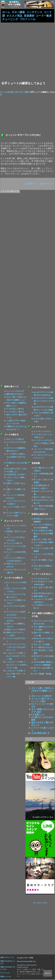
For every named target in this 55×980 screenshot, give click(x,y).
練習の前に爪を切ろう (15, 395)
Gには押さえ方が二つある (17, 469)
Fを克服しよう (12, 472)
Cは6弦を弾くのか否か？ (16, 475)
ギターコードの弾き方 (15, 440)
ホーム (6, 12)
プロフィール (27, 20)
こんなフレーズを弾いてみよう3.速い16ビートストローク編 (16, 674)
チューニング (10, 20)
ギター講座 (18, 12)
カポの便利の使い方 (41, 734)
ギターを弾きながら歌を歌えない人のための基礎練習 (43, 534)
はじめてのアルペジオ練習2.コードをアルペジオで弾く (44, 401)
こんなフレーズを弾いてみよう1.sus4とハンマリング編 (16, 656)
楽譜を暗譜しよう (41, 597)
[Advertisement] (27, 52)
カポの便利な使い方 (42, 486)
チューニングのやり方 (15, 392)
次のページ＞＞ (47, 184)
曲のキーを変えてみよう (43, 498)
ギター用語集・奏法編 (42, 674)
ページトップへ (40, 903)
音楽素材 (29, 16)
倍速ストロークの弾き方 (16, 630)
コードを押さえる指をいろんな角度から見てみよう (16, 457)
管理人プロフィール (7, 958)
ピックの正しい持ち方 (15, 412)
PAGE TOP (48, 973)
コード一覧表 (44, 16)
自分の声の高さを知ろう (43, 594)
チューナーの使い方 (14, 544)
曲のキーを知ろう (41, 489)
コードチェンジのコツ (42, 432)
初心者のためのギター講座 (18, 92)
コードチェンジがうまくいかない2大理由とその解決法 (44, 444)
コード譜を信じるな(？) (43, 648)
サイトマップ (5, 973)
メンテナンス (34, 12)
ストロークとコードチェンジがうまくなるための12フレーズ (16, 648)
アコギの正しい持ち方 (15, 409)
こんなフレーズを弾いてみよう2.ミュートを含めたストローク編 (17, 665)
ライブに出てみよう (42, 579)
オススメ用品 (14, 16)
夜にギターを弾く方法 (42, 540)
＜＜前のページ (31, 184)
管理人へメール (6, 977)
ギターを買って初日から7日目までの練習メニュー (43, 691)
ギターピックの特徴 (42, 645)
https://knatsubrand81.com (26, 962)
